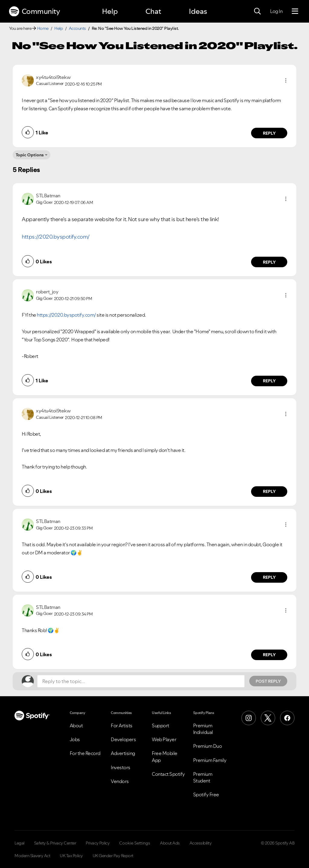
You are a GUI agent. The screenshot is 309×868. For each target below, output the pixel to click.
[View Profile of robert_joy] (47, 292)
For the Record (85, 753)
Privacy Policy (98, 843)
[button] (286, 80)
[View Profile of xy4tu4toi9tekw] (53, 77)
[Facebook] (287, 718)
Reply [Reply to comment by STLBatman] (269, 262)
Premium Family (210, 760)
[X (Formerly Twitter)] (268, 718)
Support (161, 725)
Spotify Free (206, 794)
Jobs (75, 739)
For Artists (122, 725)
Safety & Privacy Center (55, 843)
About (76, 725)
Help (110, 11)
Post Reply (268, 681)
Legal (19, 843)
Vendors (120, 781)
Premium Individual (203, 729)
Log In (276, 11)
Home (43, 28)
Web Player (164, 739)
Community (34, 11)
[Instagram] (249, 718)
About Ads (170, 843)
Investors (121, 767)
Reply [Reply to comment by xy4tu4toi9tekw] (269, 133)
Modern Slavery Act (32, 856)
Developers (123, 739)
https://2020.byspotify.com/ (56, 237)
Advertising (123, 753)
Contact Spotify (168, 774)
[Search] (257, 11)
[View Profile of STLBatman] (48, 196)
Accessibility (201, 843)
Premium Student (203, 777)
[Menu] (295, 11)
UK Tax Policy (71, 856)
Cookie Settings (135, 843)
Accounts (77, 28)
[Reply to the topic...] (141, 681)
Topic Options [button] (30, 155)
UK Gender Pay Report (113, 856)
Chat (153, 11)
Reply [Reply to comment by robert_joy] (269, 381)
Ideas (198, 11)
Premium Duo (208, 746)
